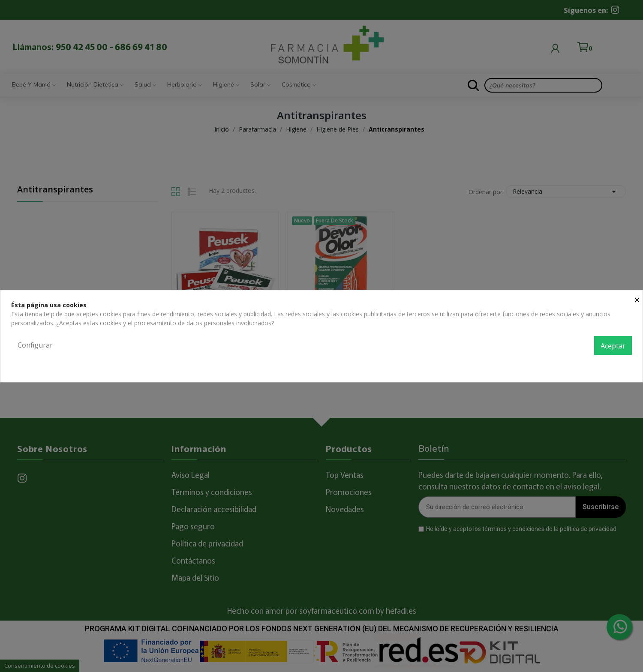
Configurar (35, 345)
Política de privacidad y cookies (589, 364)
